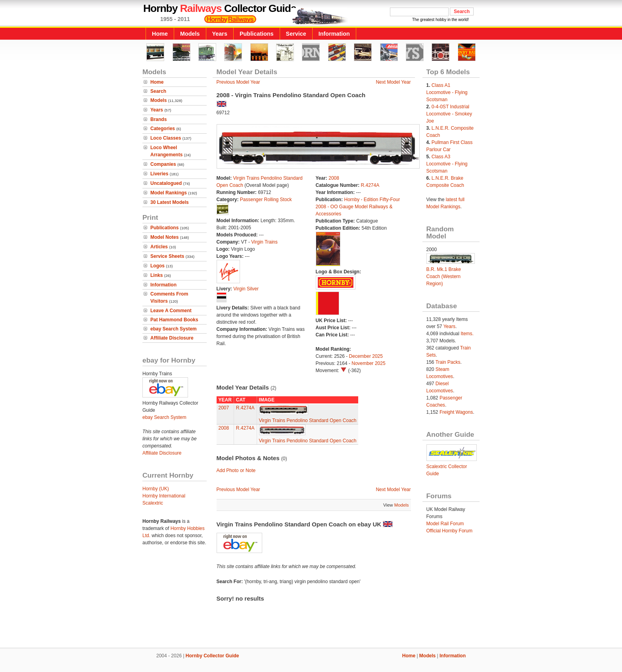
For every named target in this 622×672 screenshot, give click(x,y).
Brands (158, 119)
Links (156, 275)
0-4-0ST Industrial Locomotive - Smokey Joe (449, 114)
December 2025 (366, 356)
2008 (334, 178)
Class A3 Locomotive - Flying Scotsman (447, 164)
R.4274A (370, 185)
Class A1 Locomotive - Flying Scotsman (447, 92)
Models (190, 34)
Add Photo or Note (236, 470)
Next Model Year (393, 82)
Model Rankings (169, 193)
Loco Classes (166, 138)
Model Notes (164, 237)
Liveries (159, 174)
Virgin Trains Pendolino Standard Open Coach (308, 420)
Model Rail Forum (445, 524)
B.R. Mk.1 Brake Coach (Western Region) (444, 276)
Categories (163, 129)
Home (160, 34)
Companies (163, 164)
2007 (224, 408)
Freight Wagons (456, 412)
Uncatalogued (166, 183)
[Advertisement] (311, 621)
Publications (257, 34)
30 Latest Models (170, 202)
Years (220, 34)
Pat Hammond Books (174, 320)
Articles (159, 247)
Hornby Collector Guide (212, 656)
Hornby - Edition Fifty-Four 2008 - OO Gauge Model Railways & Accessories (358, 207)
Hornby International (164, 496)
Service (296, 34)
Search (158, 91)
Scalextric (153, 503)
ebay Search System (174, 329)
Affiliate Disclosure (172, 338)
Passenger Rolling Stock (266, 200)
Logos (157, 266)
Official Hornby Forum (449, 531)
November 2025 (368, 363)
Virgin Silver (246, 289)
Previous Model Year (238, 82)
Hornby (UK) (156, 489)
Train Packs (448, 362)
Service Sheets (167, 256)
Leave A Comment (171, 311)
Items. (467, 334)
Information (334, 34)
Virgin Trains (264, 242)
